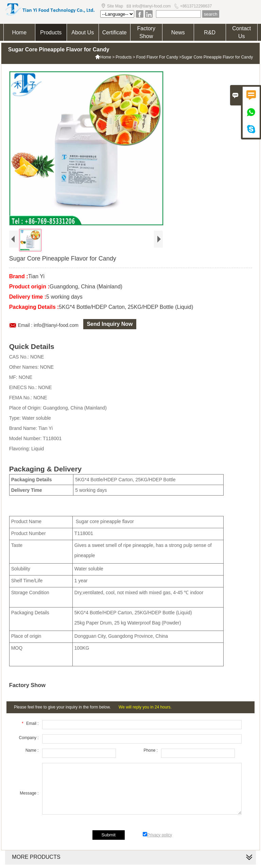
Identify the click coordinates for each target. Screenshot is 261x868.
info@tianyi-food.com (151, 6)
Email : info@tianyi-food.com (48, 325)
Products (51, 32)
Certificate (115, 32)
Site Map (115, 6)
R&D (210, 32)
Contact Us (241, 32)
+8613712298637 (196, 6)
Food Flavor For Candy (157, 57)
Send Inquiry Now (110, 324)
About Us (83, 32)
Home (19, 32)
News (178, 32)
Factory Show (146, 32)
